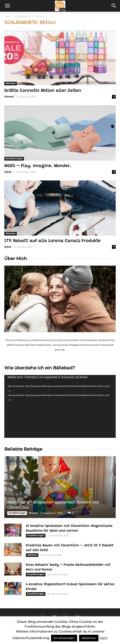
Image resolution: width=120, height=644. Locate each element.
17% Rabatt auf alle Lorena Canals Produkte (52, 241)
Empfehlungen (14, 159)
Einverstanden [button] (64, 638)
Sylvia (8, 172)
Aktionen (11, 83)
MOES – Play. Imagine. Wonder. (38, 166)
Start (7, 16)
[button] (114, 6)
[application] (60, 406)
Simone (9, 97)
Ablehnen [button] (89, 638)
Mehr (104, 638)
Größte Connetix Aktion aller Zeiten (43, 91)
